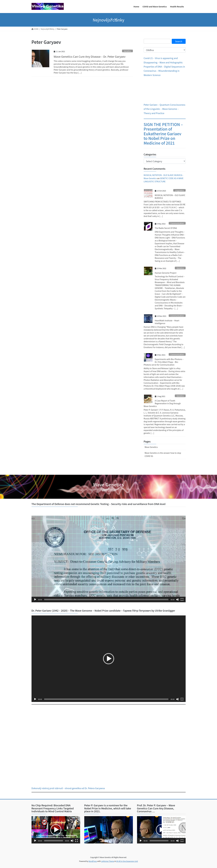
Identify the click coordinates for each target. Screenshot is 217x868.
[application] (109, 559)
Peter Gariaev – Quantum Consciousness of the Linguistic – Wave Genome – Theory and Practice (165, 109)
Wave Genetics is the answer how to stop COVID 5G (163, 454)
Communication (177, 223)
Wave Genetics (151, 447)
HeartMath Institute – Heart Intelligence (167, 322)
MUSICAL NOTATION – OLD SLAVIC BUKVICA (170, 197)
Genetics (127, 51)
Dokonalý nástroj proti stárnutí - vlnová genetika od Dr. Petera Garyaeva (68, 788)
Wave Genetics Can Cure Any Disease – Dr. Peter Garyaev (90, 56)
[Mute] (178, 600)
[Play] (35, 600)
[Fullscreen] (182, 600)
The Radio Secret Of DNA (166, 228)
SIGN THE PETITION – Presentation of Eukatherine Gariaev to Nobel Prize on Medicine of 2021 (163, 134)
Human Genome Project (166, 273)
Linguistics (179, 190)
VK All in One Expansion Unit (127, 861)
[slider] (106, 600)
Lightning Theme (108, 861)
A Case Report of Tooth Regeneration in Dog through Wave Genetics (162, 403)
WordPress (93, 861)
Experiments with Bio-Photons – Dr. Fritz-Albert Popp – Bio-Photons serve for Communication (164, 362)
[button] (109, 559)
